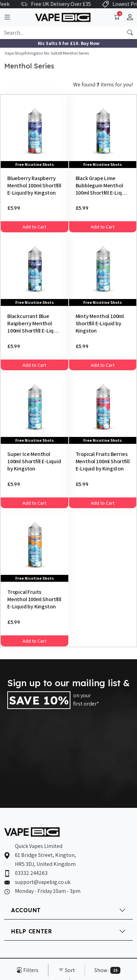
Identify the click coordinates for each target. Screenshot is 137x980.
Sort (67, 970)
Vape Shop (14, 53)
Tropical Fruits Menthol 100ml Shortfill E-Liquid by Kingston (34, 599)
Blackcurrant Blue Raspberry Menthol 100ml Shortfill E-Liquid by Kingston (34, 323)
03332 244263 (31, 873)
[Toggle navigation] (7, 17)
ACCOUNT (26, 910)
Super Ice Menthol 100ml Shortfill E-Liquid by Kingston (34, 461)
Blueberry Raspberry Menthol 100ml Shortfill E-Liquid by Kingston (34, 185)
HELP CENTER (32, 931)
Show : (107, 970)
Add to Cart (34, 227)
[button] (130, 17)
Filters (28, 970)
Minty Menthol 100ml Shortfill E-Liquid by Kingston (100, 323)
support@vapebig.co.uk (43, 882)
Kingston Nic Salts (43, 53)
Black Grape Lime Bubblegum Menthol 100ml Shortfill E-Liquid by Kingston (102, 185)
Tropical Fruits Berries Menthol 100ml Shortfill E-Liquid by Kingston (103, 461)
